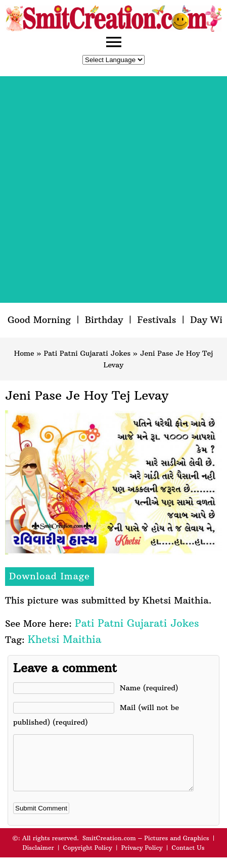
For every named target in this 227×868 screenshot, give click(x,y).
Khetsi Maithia (64, 639)
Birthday (104, 320)
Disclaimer (38, 858)
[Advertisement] (113, 189)
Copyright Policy (88, 858)
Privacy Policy (142, 858)
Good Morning (39, 320)
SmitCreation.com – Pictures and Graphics (146, 849)
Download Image (50, 576)
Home (24, 353)
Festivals (156, 320)
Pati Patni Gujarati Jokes (87, 353)
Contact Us (188, 858)
